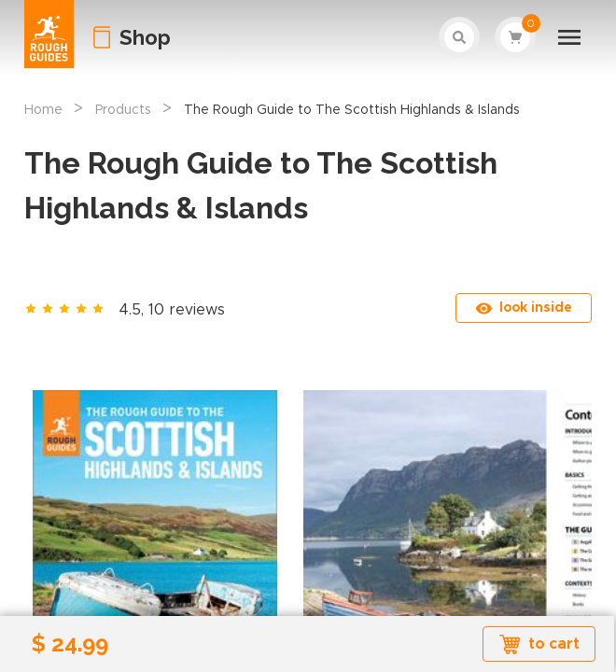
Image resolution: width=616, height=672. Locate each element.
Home (43, 110)
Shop (145, 37)
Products (123, 110)
